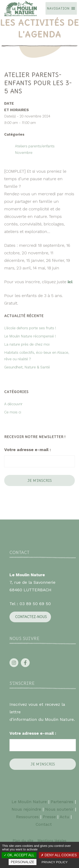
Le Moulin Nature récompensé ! (30, 336)
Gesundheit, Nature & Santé (27, 367)
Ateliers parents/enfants (35, 146)
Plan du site (23, 841)
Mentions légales (52, 841)
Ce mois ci (13, 412)
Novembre (24, 153)
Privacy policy (55, 862)
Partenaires (63, 802)
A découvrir (13, 404)
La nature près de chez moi (27, 344)
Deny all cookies (59, 855)
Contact (44, 824)
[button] (58, 8)
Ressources (27, 817)
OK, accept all (19, 855)
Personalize (23, 862)
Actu (64, 817)
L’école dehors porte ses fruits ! (30, 328)
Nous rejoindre (26, 809)
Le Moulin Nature (29, 802)
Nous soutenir (59, 809)
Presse (49, 817)
